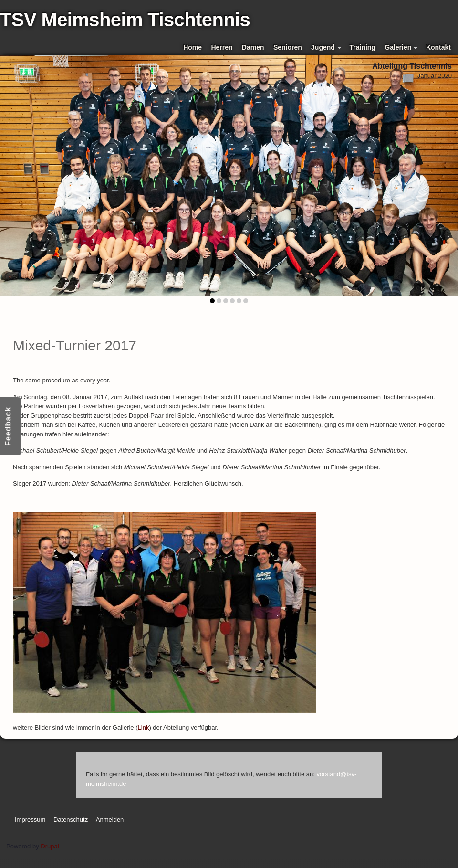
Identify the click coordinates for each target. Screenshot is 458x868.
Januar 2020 (435, 76)
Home (193, 47)
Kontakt (438, 47)
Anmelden (110, 820)
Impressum (30, 820)
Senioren (288, 47)
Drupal (50, 846)
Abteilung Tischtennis (412, 66)
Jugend (326, 48)
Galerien (401, 48)
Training (363, 47)
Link (144, 727)
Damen (253, 47)
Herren (222, 47)
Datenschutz (71, 820)
